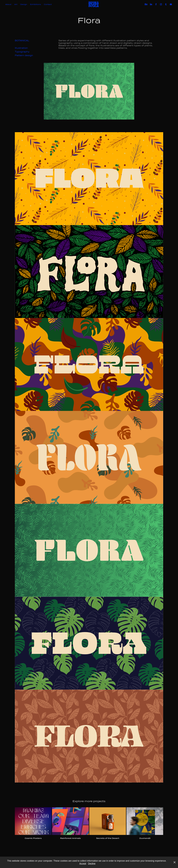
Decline (92, 864)
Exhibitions (36, 4)
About (8, 4)
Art (16, 4)
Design (24, 4)
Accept (83, 864)
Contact (48, 4)
